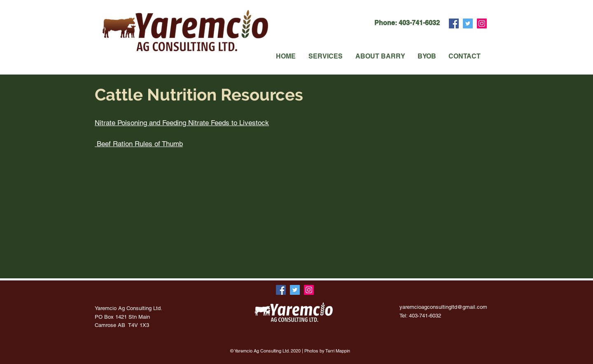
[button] (325, 56)
